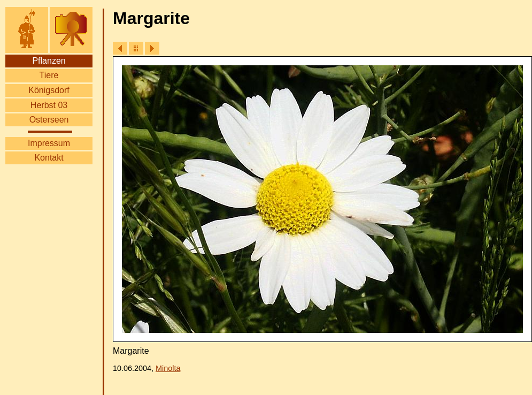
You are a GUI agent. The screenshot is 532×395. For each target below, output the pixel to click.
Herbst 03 (49, 105)
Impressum (49, 143)
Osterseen (49, 120)
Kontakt (49, 158)
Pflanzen (49, 61)
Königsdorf (49, 90)
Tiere (49, 75)
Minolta (168, 368)
